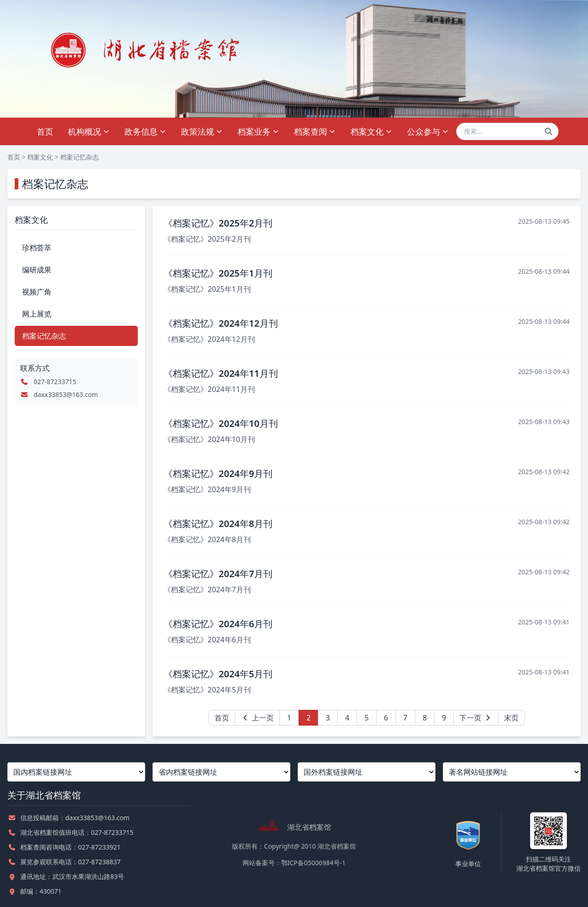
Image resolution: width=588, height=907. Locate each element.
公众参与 (428, 131)
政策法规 (202, 131)
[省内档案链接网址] (221, 772)
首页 (45, 131)
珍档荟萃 (37, 248)
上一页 (257, 718)
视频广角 (37, 292)
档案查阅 (315, 131)
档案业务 (258, 131)
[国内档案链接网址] (76, 772)
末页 (511, 718)
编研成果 (37, 270)
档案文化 (371, 131)
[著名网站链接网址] (512, 772)
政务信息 (145, 131)
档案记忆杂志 (79, 157)
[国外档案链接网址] (367, 772)
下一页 (476, 718)
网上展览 (37, 314)
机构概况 (89, 131)
